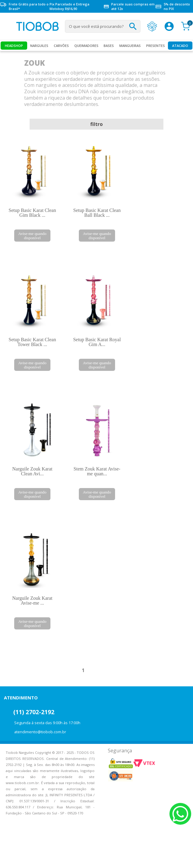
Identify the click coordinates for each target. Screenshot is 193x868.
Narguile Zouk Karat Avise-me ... (32, 601)
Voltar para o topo (9, 858)
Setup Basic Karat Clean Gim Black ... (32, 213)
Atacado (180, 46)
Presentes (156, 46)
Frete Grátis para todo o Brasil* (24, 6)
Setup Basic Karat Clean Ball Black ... (97, 213)
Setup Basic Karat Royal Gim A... (97, 342)
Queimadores (86, 46)
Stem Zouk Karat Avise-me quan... (97, 471)
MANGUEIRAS (130, 46)
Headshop (14, 46)
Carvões (61, 46)
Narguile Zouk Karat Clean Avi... (32, 471)
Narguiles (39, 46)
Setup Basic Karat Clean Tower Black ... (32, 342)
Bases (109, 46)
